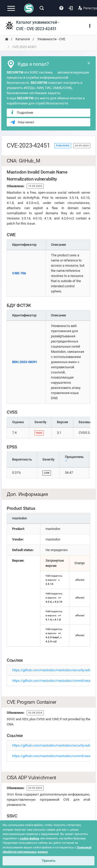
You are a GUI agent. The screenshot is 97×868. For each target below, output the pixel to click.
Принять (49, 861)
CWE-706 (19, 273)
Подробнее (22, 112)
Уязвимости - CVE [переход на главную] (51, 39)
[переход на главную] (7, 39)
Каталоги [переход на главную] (22, 39)
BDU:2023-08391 (25, 362)
